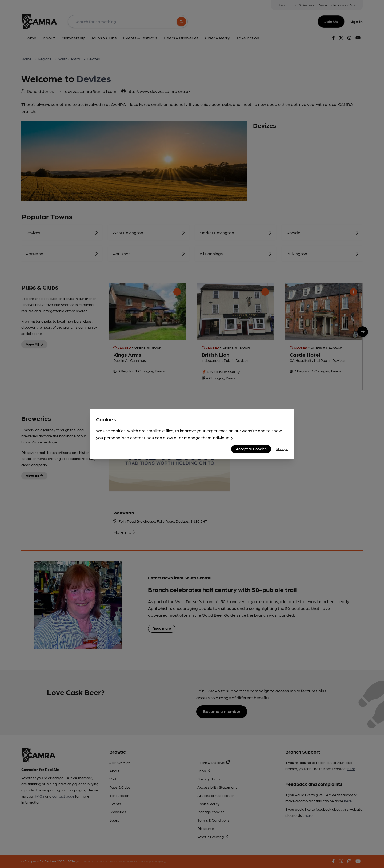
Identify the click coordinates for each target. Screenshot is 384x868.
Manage (282, 449)
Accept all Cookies (251, 449)
